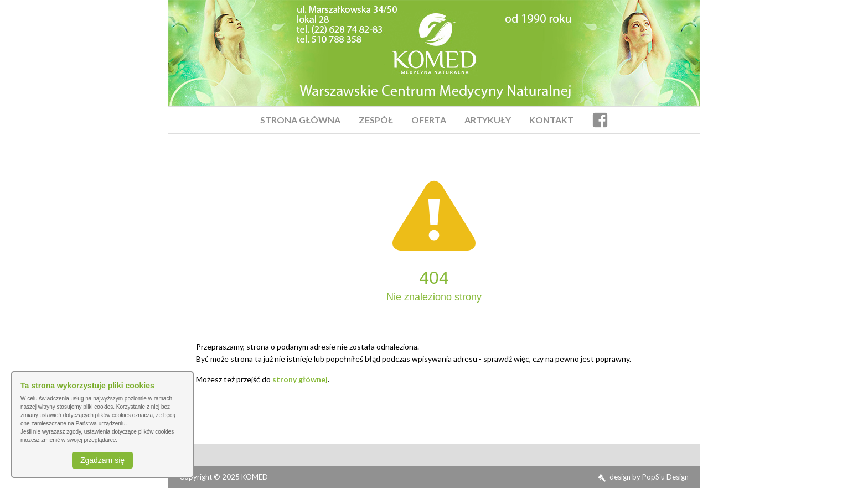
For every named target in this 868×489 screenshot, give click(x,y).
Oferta (429, 120)
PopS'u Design (665, 477)
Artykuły (488, 120)
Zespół (376, 120)
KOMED (255, 477)
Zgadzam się (102, 460)
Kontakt (551, 120)
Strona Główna (300, 120)
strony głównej (300, 379)
